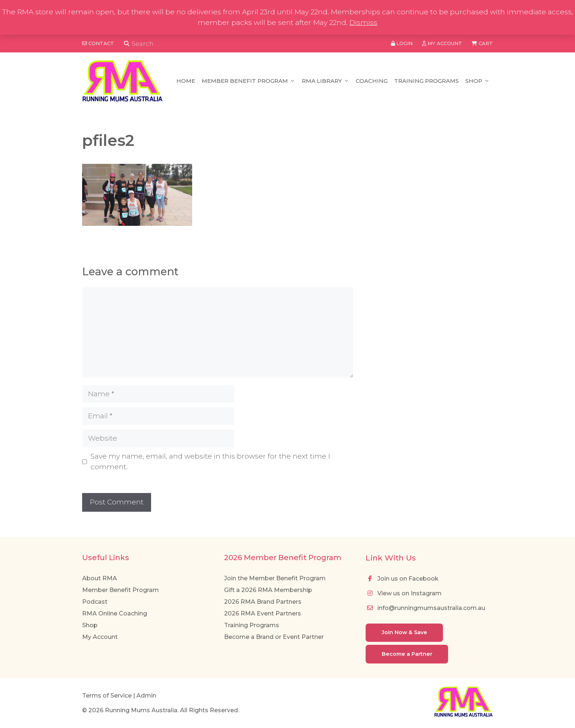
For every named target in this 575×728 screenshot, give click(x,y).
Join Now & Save (404, 632)
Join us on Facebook (402, 579)
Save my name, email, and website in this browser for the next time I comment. (210, 462)
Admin (146, 696)
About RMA (100, 578)
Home (186, 81)
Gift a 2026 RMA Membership (268, 590)
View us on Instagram (404, 593)
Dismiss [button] (363, 23)
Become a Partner (407, 654)
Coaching (372, 81)
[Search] (127, 44)
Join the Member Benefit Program (275, 578)
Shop (477, 81)
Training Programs (426, 81)
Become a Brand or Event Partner (274, 637)
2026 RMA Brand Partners (263, 602)
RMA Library (325, 81)
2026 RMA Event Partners (263, 613)
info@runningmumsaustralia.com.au (425, 608)
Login (402, 43)
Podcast (95, 602)
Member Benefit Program (248, 81)
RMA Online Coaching (115, 613)
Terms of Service (107, 696)
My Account (100, 637)
